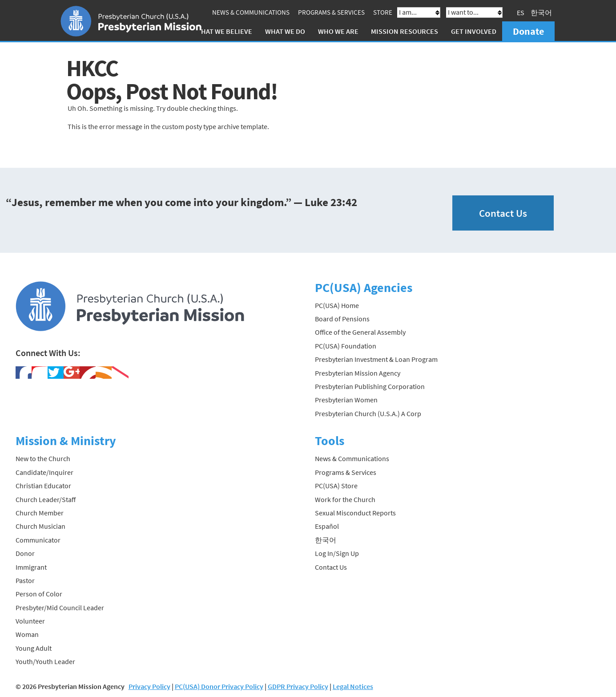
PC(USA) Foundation (346, 346)
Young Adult (34, 648)
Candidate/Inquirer (44, 472)
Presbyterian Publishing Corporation (370, 386)
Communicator (38, 540)
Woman (27, 634)
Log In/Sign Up (337, 553)
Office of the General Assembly (360, 332)
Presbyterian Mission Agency (358, 373)
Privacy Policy (149, 686)
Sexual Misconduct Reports (355, 513)
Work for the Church (345, 499)
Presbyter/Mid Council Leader (60, 608)
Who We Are (338, 31)
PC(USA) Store (336, 486)
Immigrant (31, 567)
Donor (25, 553)
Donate (528, 31)
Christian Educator (43, 486)
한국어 (541, 12)
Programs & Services (331, 12)
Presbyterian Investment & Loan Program (376, 359)
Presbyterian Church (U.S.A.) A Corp (368, 413)
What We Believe (224, 31)
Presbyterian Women (346, 400)
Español (327, 526)
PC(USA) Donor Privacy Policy (219, 686)
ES (521, 12)
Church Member (40, 513)
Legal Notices (353, 686)
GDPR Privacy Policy (298, 686)
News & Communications (251, 12)
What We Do (285, 31)
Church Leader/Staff (46, 499)
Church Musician (40, 526)
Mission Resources (405, 31)
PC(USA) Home (337, 305)
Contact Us (503, 213)
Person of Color (39, 594)
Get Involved (474, 31)
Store (383, 12)
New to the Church (43, 458)
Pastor (25, 580)
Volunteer (30, 621)
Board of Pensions (342, 319)
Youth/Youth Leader (45, 661)
